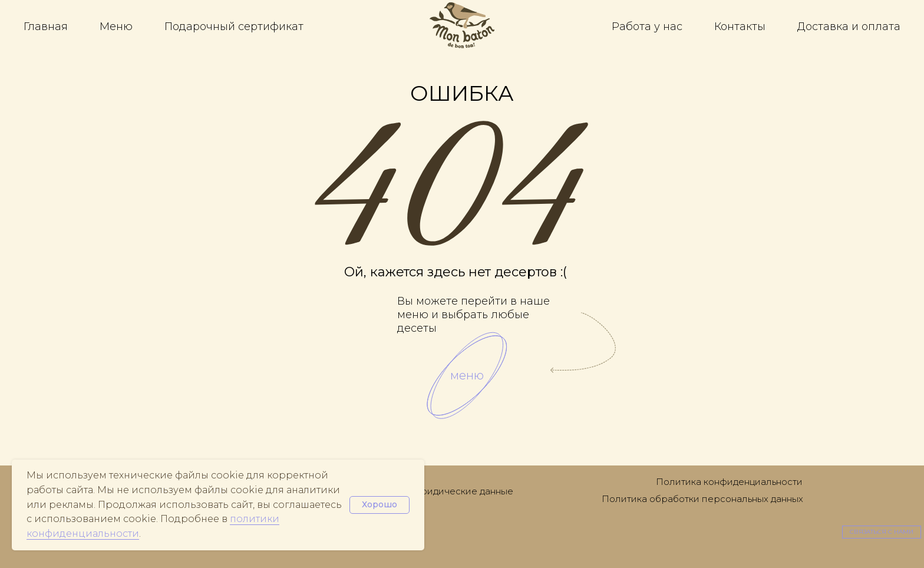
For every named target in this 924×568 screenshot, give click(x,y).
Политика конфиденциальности (729, 482)
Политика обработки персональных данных (702, 499)
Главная (46, 27)
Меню (116, 27)
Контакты (740, 27)
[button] (882, 532)
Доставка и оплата (849, 27)
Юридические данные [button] (462, 491)
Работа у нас (647, 27)
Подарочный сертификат (234, 27)
